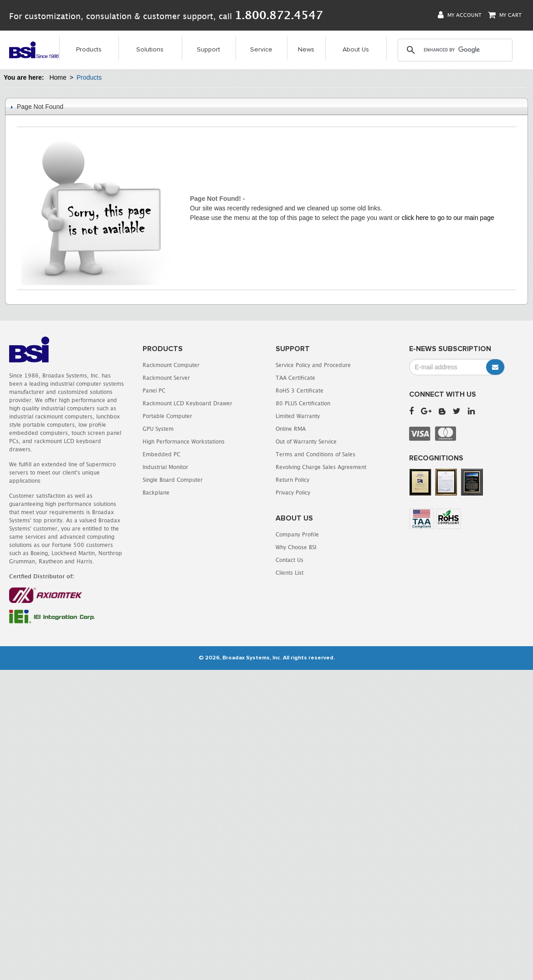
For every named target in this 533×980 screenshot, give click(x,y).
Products (89, 50)
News (306, 50)
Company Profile (297, 534)
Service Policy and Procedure (313, 365)
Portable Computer (167, 416)
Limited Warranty (298, 416)
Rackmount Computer (171, 365)
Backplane (156, 493)
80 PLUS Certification (303, 403)
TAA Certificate (295, 378)
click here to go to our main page (448, 218)
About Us (356, 50)
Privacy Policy (293, 493)
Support (208, 50)
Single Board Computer (173, 480)
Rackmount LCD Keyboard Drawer (187, 403)
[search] (455, 50)
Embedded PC (161, 454)
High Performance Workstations (184, 442)
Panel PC (154, 390)
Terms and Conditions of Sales (315, 454)
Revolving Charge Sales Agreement (321, 467)
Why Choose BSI (296, 547)
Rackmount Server (166, 378)
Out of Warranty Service (306, 442)
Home (58, 77)
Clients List (290, 573)
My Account (460, 15)
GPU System (158, 429)
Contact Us (290, 560)
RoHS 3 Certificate (300, 390)
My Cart (505, 15)
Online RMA (291, 429)
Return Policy (292, 480)
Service (261, 50)
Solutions (150, 50)
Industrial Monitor (165, 467)
